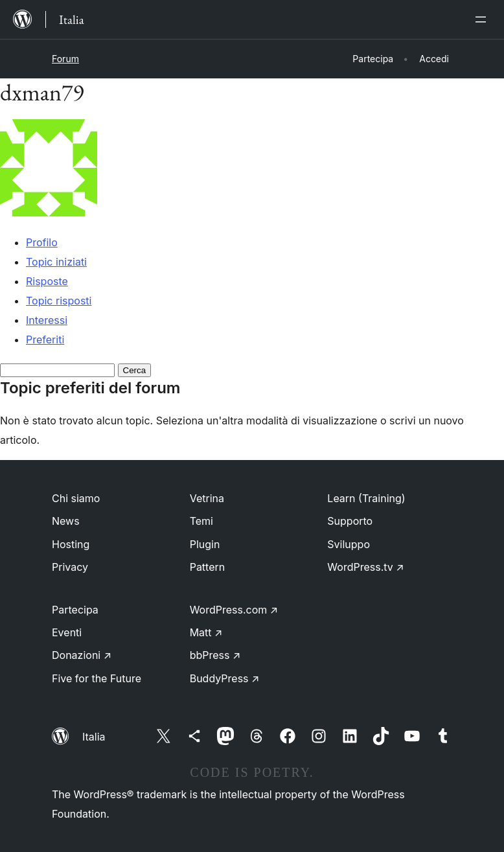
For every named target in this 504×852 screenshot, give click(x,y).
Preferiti (45, 340)
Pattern (208, 567)
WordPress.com (234, 610)
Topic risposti (59, 301)
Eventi (67, 632)
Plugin (205, 544)
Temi (201, 521)
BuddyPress (225, 678)
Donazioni (82, 655)
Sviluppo (349, 544)
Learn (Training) (366, 498)
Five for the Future (97, 678)
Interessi (47, 320)
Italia (94, 737)
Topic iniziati (56, 262)
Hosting (71, 544)
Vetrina (207, 498)
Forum (65, 59)
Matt (206, 632)
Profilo (42, 242)
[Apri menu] (483, 19)
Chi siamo (76, 498)
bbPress (215, 655)
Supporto (350, 521)
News (66, 521)
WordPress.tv (365, 567)
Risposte (47, 281)
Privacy (70, 567)
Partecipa (75, 610)
